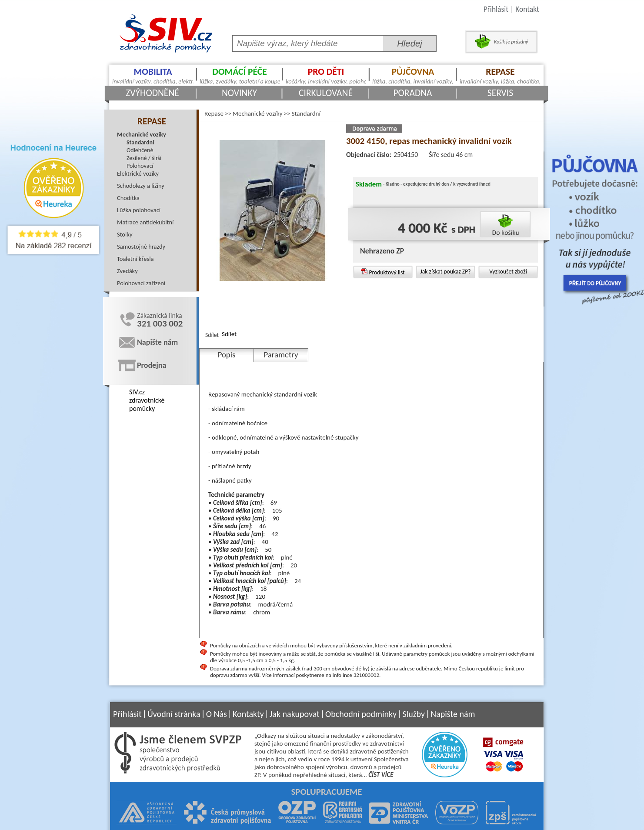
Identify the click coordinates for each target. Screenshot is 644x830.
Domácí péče (240, 76)
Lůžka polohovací (139, 210)
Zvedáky (127, 271)
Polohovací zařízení (141, 283)
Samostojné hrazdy (141, 247)
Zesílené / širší (144, 158)
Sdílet (229, 334)
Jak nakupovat (295, 714)
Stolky (125, 234)
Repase (500, 76)
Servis (500, 93)
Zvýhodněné (152, 93)
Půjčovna (413, 76)
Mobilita (153, 76)
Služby (414, 714)
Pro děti (326, 76)
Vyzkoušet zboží (508, 272)
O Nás (217, 714)
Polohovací (140, 166)
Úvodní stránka (174, 714)
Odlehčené (140, 150)
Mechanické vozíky (142, 134)
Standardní (140, 142)
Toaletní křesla (135, 259)
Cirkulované (326, 93)
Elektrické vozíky (138, 173)
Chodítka (128, 198)
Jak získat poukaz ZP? (445, 272)
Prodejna (152, 365)
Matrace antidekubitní (145, 222)
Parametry (281, 355)
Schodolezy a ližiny (141, 186)
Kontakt (527, 9)
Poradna (412, 93)
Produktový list (383, 272)
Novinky (239, 93)
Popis (227, 355)
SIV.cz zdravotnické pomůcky (147, 400)
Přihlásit (496, 9)
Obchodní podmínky (361, 714)
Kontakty (248, 714)
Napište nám (157, 342)
